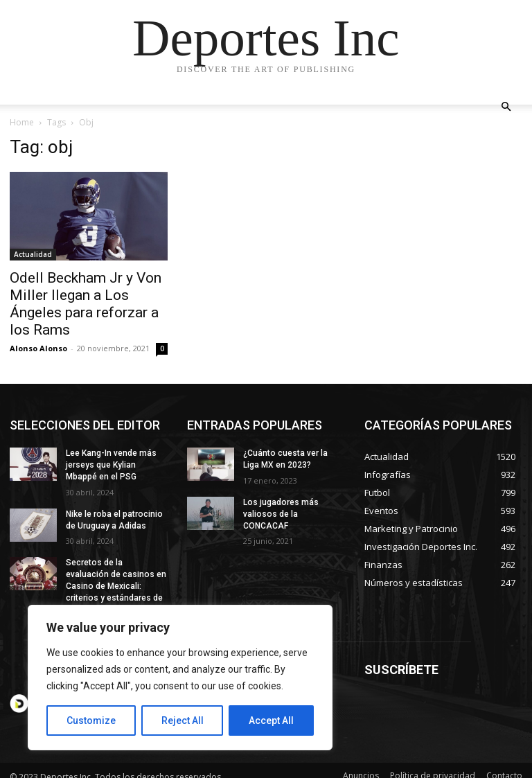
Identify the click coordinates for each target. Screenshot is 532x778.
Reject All (183, 720)
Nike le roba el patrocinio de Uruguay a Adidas (113, 520)
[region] (180, 678)
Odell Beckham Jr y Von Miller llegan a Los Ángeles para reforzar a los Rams (86, 304)
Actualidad (33, 254)
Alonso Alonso (38, 348)
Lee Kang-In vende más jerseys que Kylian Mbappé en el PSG (111, 465)
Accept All (271, 720)
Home (22, 122)
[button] (506, 107)
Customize (91, 720)
